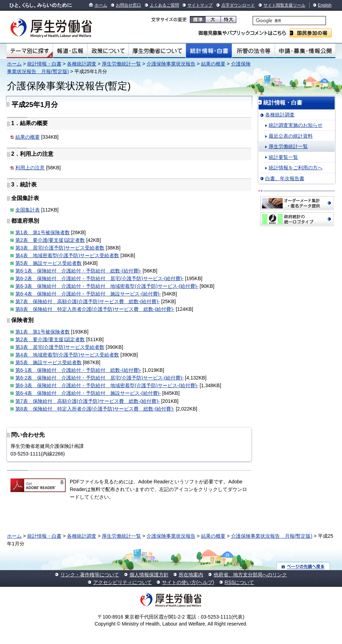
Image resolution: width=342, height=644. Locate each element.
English (325, 5)
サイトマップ (200, 5)
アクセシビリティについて (122, 582)
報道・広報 (70, 51)
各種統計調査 (82, 64)
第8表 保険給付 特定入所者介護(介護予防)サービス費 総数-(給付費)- (95, 309)
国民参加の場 (311, 33)
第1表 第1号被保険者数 (43, 232)
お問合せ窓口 (128, 5)
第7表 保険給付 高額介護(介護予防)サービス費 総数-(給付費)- (88, 301)
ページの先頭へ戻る (303, 566)
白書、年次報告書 (285, 178)
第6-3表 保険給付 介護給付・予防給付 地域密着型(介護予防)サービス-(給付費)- (107, 286)
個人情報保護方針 (149, 575)
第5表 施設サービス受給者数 (49, 263)
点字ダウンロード (238, 5)
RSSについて (240, 582)
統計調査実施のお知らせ (296, 125)
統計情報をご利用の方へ (296, 168)
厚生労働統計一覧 (121, 64)
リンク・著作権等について (90, 575)
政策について (108, 51)
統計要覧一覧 (283, 157)
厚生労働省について (157, 51)
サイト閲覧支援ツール (284, 5)
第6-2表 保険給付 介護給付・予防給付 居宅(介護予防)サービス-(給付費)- (99, 278)
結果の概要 (213, 64)
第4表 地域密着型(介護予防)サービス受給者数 (67, 255)
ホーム (101, 5)
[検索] (289, 21)
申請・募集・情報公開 (305, 51)
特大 (228, 20)
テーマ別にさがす (30, 51)
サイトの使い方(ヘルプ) (188, 582)
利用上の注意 (30, 168)
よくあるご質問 (164, 5)
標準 (198, 20)
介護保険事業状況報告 (171, 64)
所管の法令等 (253, 51)
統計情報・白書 (209, 51)
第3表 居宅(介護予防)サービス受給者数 (60, 248)
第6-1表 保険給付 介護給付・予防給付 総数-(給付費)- (78, 271)
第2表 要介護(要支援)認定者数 (50, 240)
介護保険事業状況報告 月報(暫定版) (272, 536)
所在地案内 (191, 575)
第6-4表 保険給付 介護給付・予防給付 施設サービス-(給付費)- (88, 294)
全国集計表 (28, 210)
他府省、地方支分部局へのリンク (250, 575)
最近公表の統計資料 (291, 136)
